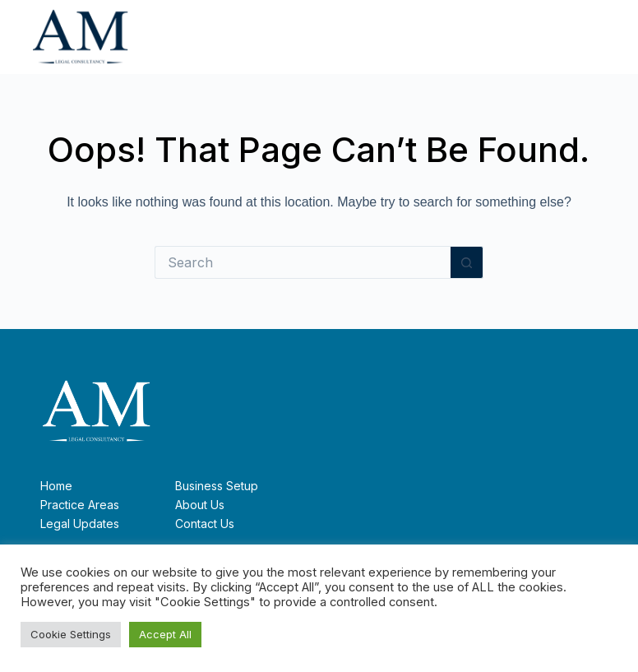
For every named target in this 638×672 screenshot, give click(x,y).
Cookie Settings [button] (71, 634)
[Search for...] (303, 262)
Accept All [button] (165, 634)
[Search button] (467, 262)
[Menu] (597, 37)
